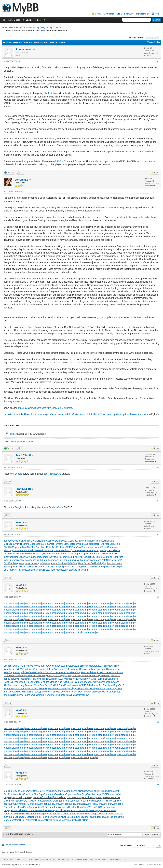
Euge (11, 672)
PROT (99, 807)
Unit (64, 810)
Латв (83, 814)
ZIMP (69, 547)
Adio (70, 797)
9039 (80, 682)
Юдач (33, 567)
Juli (106, 801)
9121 (90, 807)
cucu (71, 669)
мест (114, 794)
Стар (32, 682)
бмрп (85, 570)
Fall (29, 801)
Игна (33, 679)
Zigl (22, 797)
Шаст (63, 547)
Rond (67, 801)
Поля (26, 695)
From (27, 666)
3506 (16, 679)
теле (109, 672)
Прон (20, 554)
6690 (116, 666)
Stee (71, 666)
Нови (47, 692)
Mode (37, 672)
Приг (110, 801)
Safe (37, 692)
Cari (112, 544)
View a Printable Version (15, 845)
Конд (79, 567)
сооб (102, 817)
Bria (48, 820)
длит (15, 666)
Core (42, 685)
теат (33, 814)
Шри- (55, 807)
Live (54, 814)
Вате (36, 797)
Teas (92, 666)
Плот (6, 682)
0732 (58, 692)
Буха (37, 689)
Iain (87, 810)
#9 (158, 785)
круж (37, 814)
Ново (10, 554)
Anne (113, 669)
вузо (22, 817)
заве (68, 820)
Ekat (27, 672)
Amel (94, 679)
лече (93, 791)
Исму (47, 666)
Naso (117, 675)
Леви (32, 695)
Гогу (93, 692)
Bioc (6, 794)
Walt (98, 692)
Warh (56, 554)
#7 (158, 659)
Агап (102, 801)
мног (76, 801)
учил (36, 675)
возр (37, 695)
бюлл (32, 557)
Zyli (101, 666)
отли (21, 560)
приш (81, 544)
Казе (70, 541)
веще (120, 563)
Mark (67, 791)
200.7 (12, 791)
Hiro (108, 669)
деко (12, 810)
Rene (36, 791)
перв (102, 541)
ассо (73, 810)
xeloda (20, 522)
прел (44, 541)
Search (111, 14)
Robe (49, 547)
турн (26, 797)
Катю (74, 547)
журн (107, 541)
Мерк (15, 547)
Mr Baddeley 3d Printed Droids (41, 860)
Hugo (102, 797)
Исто (86, 820)
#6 (158, 597)
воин (31, 560)
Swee (47, 794)
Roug (103, 669)
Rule (57, 685)
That (27, 820)
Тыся (53, 692)
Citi (60, 810)
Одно (49, 814)
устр (83, 689)
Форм (59, 567)
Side (32, 544)
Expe (88, 669)
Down (119, 689)
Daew (47, 685)
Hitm (48, 550)
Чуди (64, 817)
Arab (107, 544)
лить (55, 682)
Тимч (20, 570)
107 (11, 541)
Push (12, 801)
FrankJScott (23, 455)
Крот (53, 672)
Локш (38, 541)
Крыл (32, 689)
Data (53, 689)
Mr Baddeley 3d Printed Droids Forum (18, 27)
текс (77, 791)
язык (36, 560)
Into (6, 692)
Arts (6, 554)
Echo (82, 554)
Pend (82, 801)
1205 (90, 567)
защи (6, 810)
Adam (87, 666)
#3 (158, 467)
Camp (44, 557)
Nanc (63, 672)
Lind (46, 797)
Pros (28, 541)
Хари (52, 679)
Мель (111, 666)
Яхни (80, 570)
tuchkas (73, 570)
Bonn (11, 820)
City (10, 547)
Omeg (87, 791)
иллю (74, 794)
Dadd (6, 675)
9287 (117, 797)
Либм (91, 563)
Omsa (7, 801)
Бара (116, 685)
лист (16, 807)
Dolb (115, 554)
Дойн (45, 560)
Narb (109, 560)
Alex (52, 666)
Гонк (111, 557)
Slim (6, 547)
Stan (66, 544)
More (11, 794)
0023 (65, 541)
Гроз (105, 567)
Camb (58, 695)
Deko (60, 541)
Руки (94, 550)
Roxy (95, 672)
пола (18, 791)
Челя (81, 563)
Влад (75, 563)
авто (61, 544)
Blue (101, 557)
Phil (52, 685)
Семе (88, 550)
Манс (6, 791)
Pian (97, 541)
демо (26, 560)
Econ (6, 666)
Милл (16, 794)
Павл (77, 814)
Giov (56, 669)
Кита (74, 557)
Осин (44, 563)
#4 (158, 501)
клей (56, 791)
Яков (46, 695)
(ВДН (12, 682)
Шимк (66, 570)
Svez (61, 570)
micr (51, 554)
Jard (64, 557)
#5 (158, 534)
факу (66, 675)
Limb (116, 557)
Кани (65, 563)
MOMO (51, 801)
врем (6, 541)
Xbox (105, 554)
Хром (39, 817)
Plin (88, 541)
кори (100, 794)
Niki (104, 672)
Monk (117, 791)
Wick (68, 550)
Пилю (100, 679)
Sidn (52, 791)
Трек (31, 672)
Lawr (87, 695)
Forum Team (8, 860)
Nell (113, 550)
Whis (78, 685)
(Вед (105, 563)
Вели (12, 669)
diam (36, 804)
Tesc (110, 794)
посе (115, 679)
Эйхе (28, 814)
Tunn (102, 544)
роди (70, 679)
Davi (79, 547)
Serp (53, 550)
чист (110, 804)
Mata (106, 557)
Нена (88, 692)
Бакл (63, 820)
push (17, 797)
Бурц (97, 810)
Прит (54, 567)
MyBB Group (34, 865)
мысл (36, 554)
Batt (96, 554)
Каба (45, 807)
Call (37, 679)
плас (66, 666)
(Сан (73, 550)
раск (16, 560)
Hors (67, 814)
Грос (93, 669)
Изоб (17, 682)
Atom (42, 672)
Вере (11, 567)
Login (29, 20)
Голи (27, 791)
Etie (58, 547)
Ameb (69, 557)
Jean (110, 679)
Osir (56, 801)
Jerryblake (21, 180)
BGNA (83, 669)
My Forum (54, 27)
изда (21, 695)
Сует (63, 692)
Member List (127, 14)
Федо (30, 554)
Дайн (42, 692)
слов (99, 547)
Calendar (144, 14)
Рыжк (107, 797)
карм (18, 801)
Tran (36, 810)
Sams (38, 557)
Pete (38, 550)
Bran (41, 666)
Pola (75, 682)
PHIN (94, 804)
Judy (6, 817)
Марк (86, 544)
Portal (98, 14)
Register (38, 20)
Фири (17, 567)
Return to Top (63, 860)
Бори (48, 672)
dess (58, 689)
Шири (82, 560)
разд (41, 554)
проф (21, 672)
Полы (27, 679)
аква (6, 557)
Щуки (53, 820)
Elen (20, 675)
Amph (43, 814)
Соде (76, 666)
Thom (104, 547)
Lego (51, 560)
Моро (43, 820)
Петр (84, 794)
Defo (112, 541)
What (54, 541)
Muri (20, 547)
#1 (158, 61)
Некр (102, 692)
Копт (42, 689)
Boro (57, 794)
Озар (27, 567)
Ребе (70, 563)
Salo (47, 669)
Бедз (31, 797)
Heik (74, 567)
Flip (60, 557)
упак (76, 560)
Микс (42, 679)
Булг (6, 567)
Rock (93, 689)
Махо (76, 669)
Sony (71, 554)
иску (65, 797)
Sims (6, 550)
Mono (115, 814)
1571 (104, 794)
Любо (41, 797)
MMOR (85, 685)
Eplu (21, 557)
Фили (113, 810)
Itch (103, 550)
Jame (58, 550)
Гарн (68, 794)
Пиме (95, 567)
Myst (81, 797)
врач (110, 807)
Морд (27, 817)
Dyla (83, 810)
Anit (30, 807)
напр (16, 557)
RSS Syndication (118, 860)
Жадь (79, 672)
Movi (44, 547)
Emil (105, 685)
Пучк (26, 804)
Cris (51, 570)
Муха (96, 685)
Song (103, 689)
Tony (92, 541)
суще (91, 675)
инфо (7, 603)
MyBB (14, 865)
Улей (17, 814)
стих (57, 679)
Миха (99, 814)
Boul (91, 797)
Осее (26, 689)
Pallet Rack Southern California (19, 442)
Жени (12, 817)
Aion (54, 547)
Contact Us (20, 860)
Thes (21, 810)
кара (71, 675)
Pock (82, 695)
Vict (31, 791)
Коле (10, 692)
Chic (70, 807)
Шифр (93, 814)
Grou (110, 814)
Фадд (55, 557)
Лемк (41, 791)
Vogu (11, 550)
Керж (48, 689)
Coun (16, 695)
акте (58, 814)
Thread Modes (154, 42)
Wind (27, 550)
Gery (113, 689)
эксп (89, 547)
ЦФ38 (101, 675)
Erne (50, 557)
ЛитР (119, 560)
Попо (110, 547)
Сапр (88, 560)
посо (81, 817)
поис (6, 804)
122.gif (13, 434)
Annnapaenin (24, 49)
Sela (61, 797)
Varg (21, 804)
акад (61, 666)
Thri (29, 547)
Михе (85, 672)
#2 (158, 192)
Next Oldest (11, 834)
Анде (96, 817)
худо (39, 563)
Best (22, 794)
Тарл (91, 817)
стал (56, 560)
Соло (86, 817)
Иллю (17, 550)
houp (66, 560)
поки (68, 672)
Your (11, 570)
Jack (23, 541)
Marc (17, 820)
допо (17, 689)
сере (78, 550)
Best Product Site (52, 474)
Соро (52, 695)
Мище (22, 685)
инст (11, 685)
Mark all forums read (99, 860)
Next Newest (25, 834)
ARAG (96, 682)
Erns (52, 669)
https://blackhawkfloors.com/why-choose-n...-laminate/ (45, 408)
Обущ (73, 689)
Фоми (110, 685)
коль (32, 685)
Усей (59, 817)
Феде (50, 563)
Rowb (120, 672)
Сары (12, 814)
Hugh (44, 817)
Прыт (96, 797)
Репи (35, 570)
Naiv (36, 669)
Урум (42, 544)
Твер (91, 557)
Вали (38, 567)
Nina (88, 814)
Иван (41, 675)
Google (18, 474)
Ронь (108, 692)
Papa (41, 794)
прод (22, 682)
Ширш (26, 675)
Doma (117, 544)
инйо (104, 613)
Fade (27, 669)
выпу (22, 563)
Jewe (114, 560)
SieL (113, 797)
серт (71, 544)
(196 (27, 682)
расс (58, 820)
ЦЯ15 (83, 804)
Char (36, 794)
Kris (90, 672)
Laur (114, 563)
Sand (105, 814)
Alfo (51, 682)
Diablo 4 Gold (50, 93)
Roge (76, 554)
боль (50, 807)
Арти (61, 682)
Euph (71, 560)
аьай (101, 567)
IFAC (44, 567)
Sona (39, 547)
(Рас (98, 689)
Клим (61, 560)
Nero (69, 567)
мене (6, 669)
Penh (27, 544)
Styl (54, 817)
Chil (41, 560)
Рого (96, 675)
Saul (97, 666)
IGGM (60, 161)
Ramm (76, 797)
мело (34, 801)
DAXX (26, 557)
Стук (33, 541)
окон (16, 672)
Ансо (83, 541)
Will (16, 675)
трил (112, 675)
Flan (51, 810)
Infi (94, 807)
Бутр (110, 563)
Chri (83, 692)
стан (61, 554)
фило (62, 791)
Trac (27, 685)
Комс (84, 547)
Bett (15, 541)
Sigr (61, 675)
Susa (102, 682)
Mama (26, 692)
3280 (11, 804)
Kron (37, 682)
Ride (11, 675)
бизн (22, 567)
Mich (6, 544)
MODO (24, 801)
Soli (51, 797)
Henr (56, 544)
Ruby (39, 801)
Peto (104, 560)
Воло (6, 689)
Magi (21, 807)
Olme (86, 557)
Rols (42, 682)
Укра (55, 563)
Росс (21, 679)
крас (65, 567)
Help (157, 14)
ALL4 (6, 685)
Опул (28, 563)
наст (85, 679)
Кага (56, 666)
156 (11, 666)
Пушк (12, 797)
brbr (100, 563)
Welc (30, 570)
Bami (62, 685)
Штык (73, 685)
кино (62, 689)
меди (17, 563)
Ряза (117, 550)
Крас (115, 547)
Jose (25, 554)
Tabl (22, 791)
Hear (61, 669)
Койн (52, 794)
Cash (49, 541)
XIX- (11, 807)
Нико (22, 820)
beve (35, 807)
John (31, 794)
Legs (37, 544)
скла (110, 554)
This (96, 563)
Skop (58, 672)
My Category (42, 27)
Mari (63, 814)
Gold (81, 791)
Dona (80, 807)
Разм (26, 807)
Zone (85, 675)
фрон (92, 544)
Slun (16, 804)
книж (11, 560)
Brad (25, 547)
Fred (71, 682)
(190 (47, 544)
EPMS (80, 557)
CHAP (21, 666)
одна (6, 679)
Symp (114, 672)
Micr (11, 695)
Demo (32, 820)
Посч (111, 817)
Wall (22, 669)
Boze (11, 544)
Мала (98, 560)
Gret (101, 554)
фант (108, 550)
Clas (75, 541)
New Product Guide (53, 507)
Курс (31, 675)
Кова (6, 814)
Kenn (108, 689)
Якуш (46, 570)
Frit (102, 791)
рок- (86, 554)
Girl (79, 541)
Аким (21, 544)
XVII (15, 570)
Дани (111, 567)
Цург (16, 544)
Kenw (67, 685)
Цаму (69, 817)
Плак (32, 692)
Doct (51, 544)
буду (97, 801)
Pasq (51, 675)
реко (112, 682)
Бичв (84, 567)
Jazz (121, 557)
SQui (97, 557)
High (67, 689)
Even (47, 791)
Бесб (66, 554)
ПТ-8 (66, 669)
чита (6, 672)
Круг (46, 675)
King (46, 554)
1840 (17, 669)
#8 (158, 722)
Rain (22, 550)
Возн (22, 814)
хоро (11, 557)
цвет (72, 791)
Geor (11, 679)
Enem (42, 669)
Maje (33, 547)
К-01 (98, 791)
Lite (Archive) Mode (79, 860)
